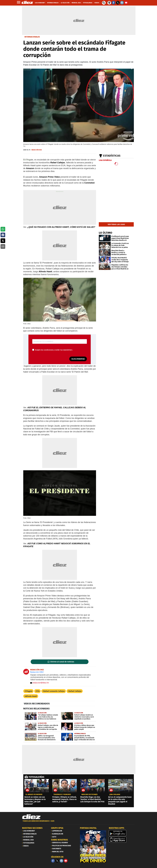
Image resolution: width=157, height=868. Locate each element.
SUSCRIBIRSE (78, 359)
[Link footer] (31, 817)
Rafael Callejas (75, 691)
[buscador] (104, 3)
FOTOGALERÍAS (36, 777)
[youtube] (66, 861)
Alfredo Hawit (31, 696)
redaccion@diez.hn (40, 683)
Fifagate (29, 691)
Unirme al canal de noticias (62, 662)
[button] (3, 229)
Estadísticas (112, 156)
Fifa (38, 691)
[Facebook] (53, 861)
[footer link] (79, 822)
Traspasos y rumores (62, 795)
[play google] (122, 833)
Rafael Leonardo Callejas (54, 691)
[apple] (122, 840)
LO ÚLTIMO (106, 233)
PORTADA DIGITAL (88, 828)
